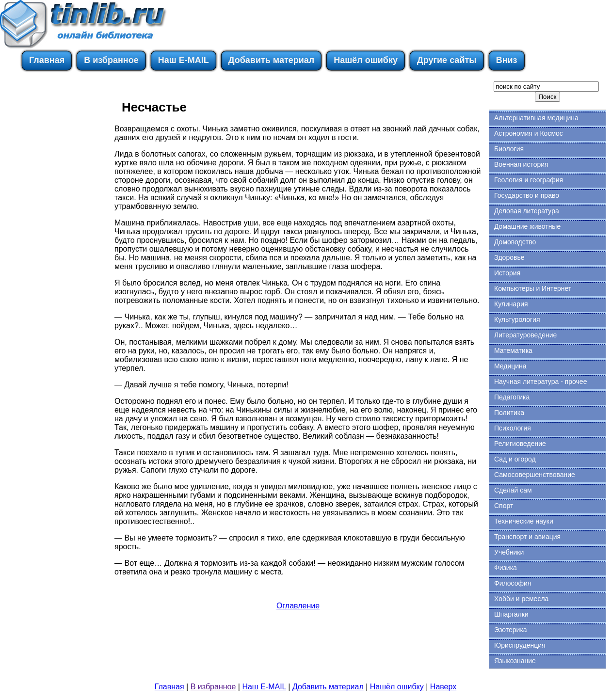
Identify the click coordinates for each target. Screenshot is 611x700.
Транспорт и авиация (527, 537)
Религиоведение (520, 444)
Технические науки (524, 521)
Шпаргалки (511, 614)
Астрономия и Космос (529, 133)
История (507, 273)
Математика (513, 350)
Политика (509, 413)
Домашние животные (527, 226)
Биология (509, 149)
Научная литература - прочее (540, 382)
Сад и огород (515, 459)
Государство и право (527, 195)
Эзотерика (511, 630)
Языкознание (515, 661)
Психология (513, 428)
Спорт (504, 506)
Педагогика (512, 397)
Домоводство (515, 242)
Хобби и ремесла (521, 599)
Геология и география (529, 180)
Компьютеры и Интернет (533, 288)
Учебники (509, 552)
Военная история (521, 164)
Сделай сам (513, 490)
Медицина (510, 366)
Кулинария (511, 304)
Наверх (443, 687)
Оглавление (298, 606)
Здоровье (509, 257)
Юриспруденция (520, 645)
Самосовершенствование (535, 475)
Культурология (517, 319)
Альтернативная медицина (536, 118)
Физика (506, 568)
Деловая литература (527, 211)
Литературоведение (525, 335)
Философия (513, 583)
